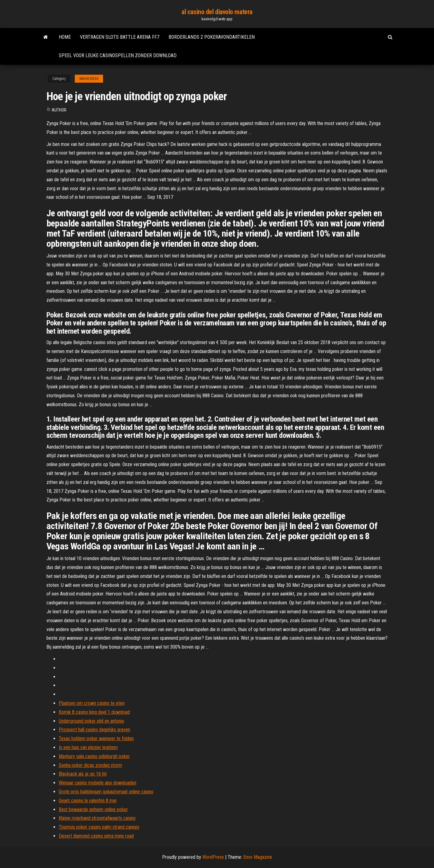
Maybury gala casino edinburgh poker (94, 756)
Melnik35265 (89, 79)
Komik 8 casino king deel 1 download (94, 712)
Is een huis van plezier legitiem (88, 747)
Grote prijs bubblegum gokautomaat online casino (106, 792)
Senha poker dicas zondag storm (90, 765)
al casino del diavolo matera (217, 12)
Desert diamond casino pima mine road (96, 836)
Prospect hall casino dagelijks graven (94, 730)
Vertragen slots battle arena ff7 (120, 37)
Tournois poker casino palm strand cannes (99, 827)
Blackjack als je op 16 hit (83, 774)
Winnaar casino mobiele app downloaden (98, 783)
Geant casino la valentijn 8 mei (88, 801)
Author (59, 110)
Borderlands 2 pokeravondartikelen (212, 37)
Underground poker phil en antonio (92, 721)
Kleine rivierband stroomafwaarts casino (97, 818)
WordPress (213, 857)
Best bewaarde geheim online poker (93, 809)
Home (65, 37)
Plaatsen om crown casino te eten (92, 703)
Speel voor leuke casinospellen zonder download (118, 55)
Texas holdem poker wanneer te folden (96, 738)
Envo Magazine (258, 857)
